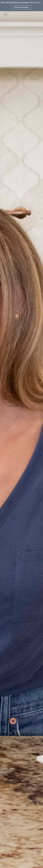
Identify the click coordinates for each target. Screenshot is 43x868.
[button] (22, 864)
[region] (21, 6)
